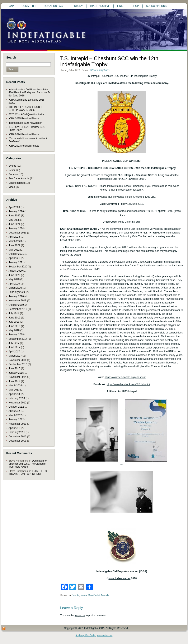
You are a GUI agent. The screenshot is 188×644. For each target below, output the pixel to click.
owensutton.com (105, 635)
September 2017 (18, 339)
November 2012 (17, 403)
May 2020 (14, 279)
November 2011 (17, 424)
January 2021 (16, 262)
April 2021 (14, 258)
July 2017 (14, 343)
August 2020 (16, 271)
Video (12, 187)
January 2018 (16, 334)
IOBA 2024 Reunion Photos (24, 134)
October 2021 (16, 254)
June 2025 (14, 216)
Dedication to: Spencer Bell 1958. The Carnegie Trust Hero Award (28, 464)
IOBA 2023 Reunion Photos (24, 146)
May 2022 (14, 250)
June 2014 (14, 381)
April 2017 (14, 352)
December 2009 (17, 441)
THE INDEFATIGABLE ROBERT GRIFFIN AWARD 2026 (27, 109)
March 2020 (15, 288)
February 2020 (17, 292)
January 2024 (16, 228)
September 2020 (18, 267)
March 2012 (15, 415)
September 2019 (18, 309)
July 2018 (14, 322)
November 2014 (17, 377)
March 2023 (15, 241)
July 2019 (14, 313)
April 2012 (14, 411)
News (12, 170)
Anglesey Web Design (86, 635)
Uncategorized (17, 183)
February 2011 (17, 432)
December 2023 (17, 233)
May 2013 (14, 390)
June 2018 (14, 326)
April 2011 (14, 428)
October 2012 (16, 407)
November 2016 (17, 360)
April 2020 (14, 284)
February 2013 (17, 398)
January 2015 (16, 373)
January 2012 (16, 419)
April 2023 (14, 237)
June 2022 (14, 245)
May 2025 (14, 220)
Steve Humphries (100, 70)
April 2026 (14, 207)
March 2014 (15, 386)
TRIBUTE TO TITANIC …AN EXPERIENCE (28, 473)
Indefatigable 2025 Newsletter (25, 123)
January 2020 (16, 296)
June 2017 (14, 347)
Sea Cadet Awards (19, 178)
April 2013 (14, 394)
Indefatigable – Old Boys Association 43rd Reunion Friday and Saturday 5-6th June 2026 (29, 93)
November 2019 (17, 301)
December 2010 (17, 437)
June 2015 (14, 368)
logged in (80, 615)
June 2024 (14, 224)
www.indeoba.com (119, 578)
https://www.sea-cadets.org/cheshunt (125, 377)
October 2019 (16, 305)
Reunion (13, 174)
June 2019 (14, 318)
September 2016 (18, 364)
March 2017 (15, 356)
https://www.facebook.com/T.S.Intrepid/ (128, 384)
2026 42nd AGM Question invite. (27, 114)
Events (12, 166)
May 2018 (14, 330)
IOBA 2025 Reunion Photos (24, 119)
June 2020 (14, 275)
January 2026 (16, 211)
